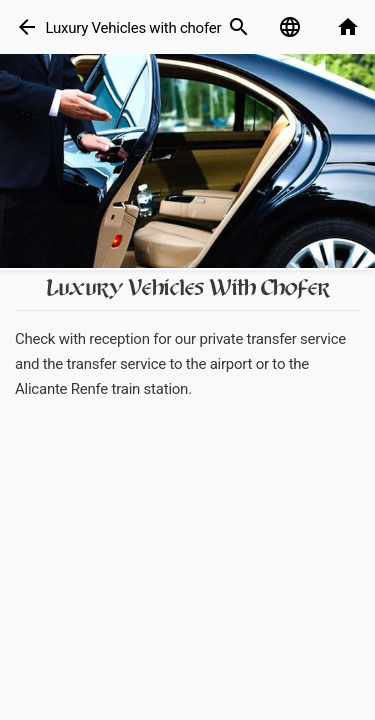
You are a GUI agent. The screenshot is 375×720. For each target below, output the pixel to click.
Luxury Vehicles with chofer (133, 28)
